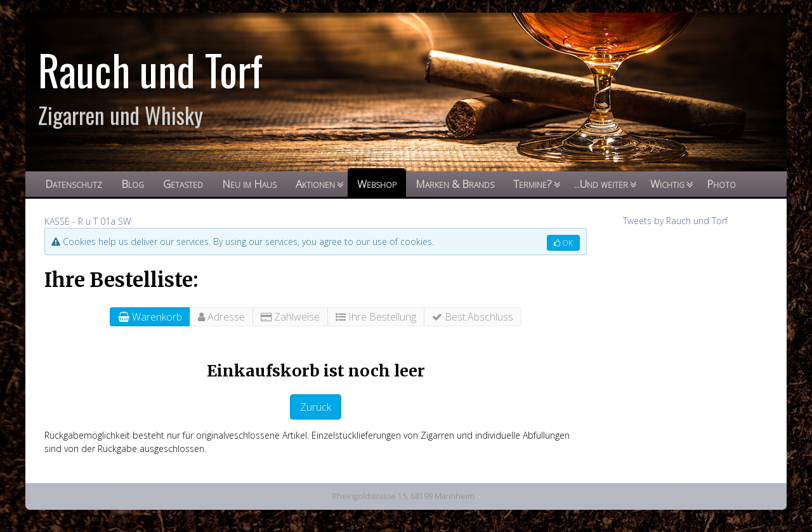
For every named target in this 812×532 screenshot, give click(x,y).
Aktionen (315, 184)
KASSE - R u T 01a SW (88, 221)
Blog (133, 184)
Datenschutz (74, 184)
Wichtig (667, 184)
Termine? (533, 184)
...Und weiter (601, 184)
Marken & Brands (455, 184)
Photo (721, 184)
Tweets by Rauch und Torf (675, 221)
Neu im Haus (249, 184)
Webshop (377, 184)
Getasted (183, 184)
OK (563, 243)
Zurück (316, 407)
